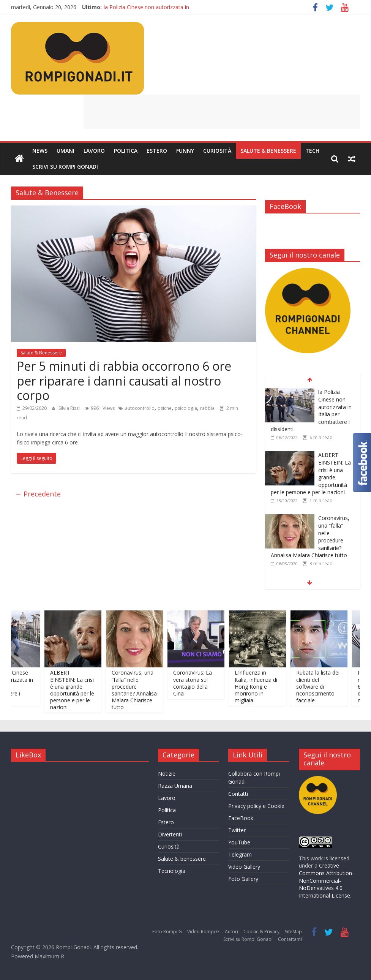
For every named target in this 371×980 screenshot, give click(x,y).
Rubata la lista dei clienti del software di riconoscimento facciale (324, 686)
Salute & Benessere (268, 151)
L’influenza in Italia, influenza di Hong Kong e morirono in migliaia (262, 686)
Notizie (167, 774)
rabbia (207, 408)
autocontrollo (140, 408)
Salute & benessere (182, 859)
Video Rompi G (203, 932)
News (40, 151)
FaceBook (241, 818)
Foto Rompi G (167, 932)
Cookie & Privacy (261, 932)
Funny (185, 151)
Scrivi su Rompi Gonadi (65, 167)
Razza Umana (175, 786)
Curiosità (217, 151)
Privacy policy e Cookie (256, 806)
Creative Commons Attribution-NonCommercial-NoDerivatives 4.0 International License (326, 880)
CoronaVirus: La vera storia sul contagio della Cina (199, 683)
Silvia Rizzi (70, 408)
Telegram (240, 854)
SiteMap (293, 932)
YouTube (239, 842)
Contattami (290, 939)
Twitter (237, 830)
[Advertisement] (222, 112)
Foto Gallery (243, 879)
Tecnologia (172, 871)
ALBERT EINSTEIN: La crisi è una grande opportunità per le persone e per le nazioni (78, 690)
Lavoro (94, 151)
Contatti (238, 794)
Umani (66, 151)
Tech (312, 151)
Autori (231, 932)
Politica (126, 151)
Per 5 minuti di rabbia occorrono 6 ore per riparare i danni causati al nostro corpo (124, 381)
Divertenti (170, 834)
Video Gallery (244, 867)
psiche (165, 408)
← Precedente (38, 494)
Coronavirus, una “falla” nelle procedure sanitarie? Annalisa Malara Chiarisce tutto (140, 690)
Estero (157, 151)
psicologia (186, 408)
